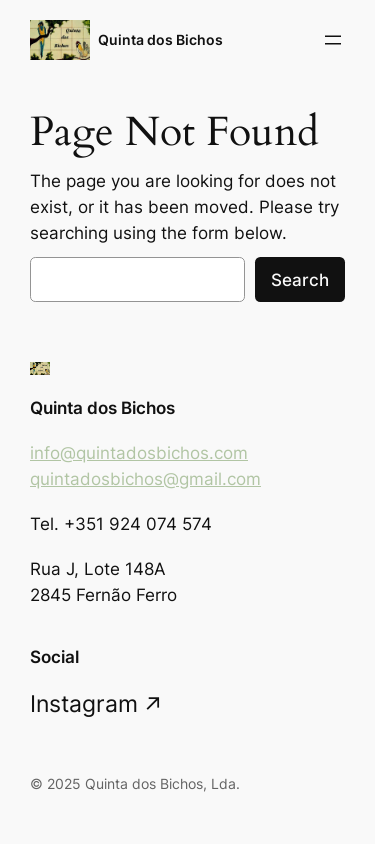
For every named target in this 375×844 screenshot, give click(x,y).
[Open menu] (333, 40)
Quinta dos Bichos (160, 39)
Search (300, 280)
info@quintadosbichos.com (139, 453)
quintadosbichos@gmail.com (145, 479)
